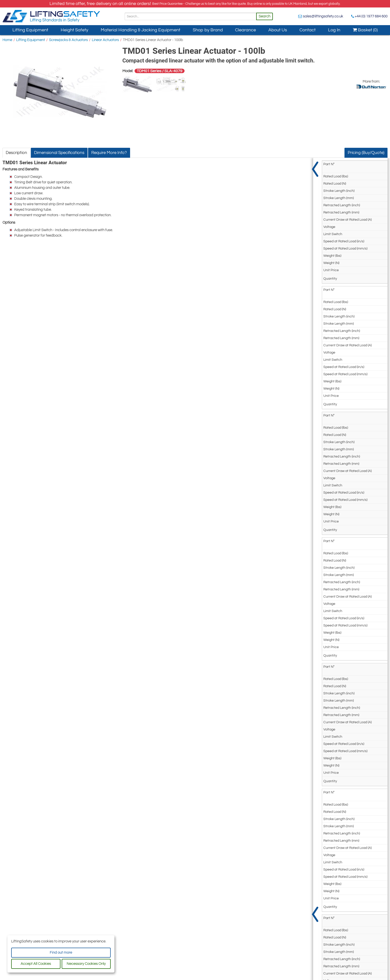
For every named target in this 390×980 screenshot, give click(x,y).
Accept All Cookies (36, 964)
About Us (278, 30)
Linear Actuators (105, 40)
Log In (334, 30)
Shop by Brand (208, 30)
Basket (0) (365, 30)
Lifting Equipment (30, 30)
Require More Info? (109, 153)
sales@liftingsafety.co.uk (323, 16)
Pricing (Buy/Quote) (366, 153)
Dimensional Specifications (59, 153)
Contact (308, 30)
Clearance (245, 30)
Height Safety (74, 30)
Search (265, 16)
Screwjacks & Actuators (68, 40)
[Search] (191, 16)
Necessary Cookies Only (86, 964)
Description (16, 153)
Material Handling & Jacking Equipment (141, 30)
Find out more (61, 953)
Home (7, 40)
